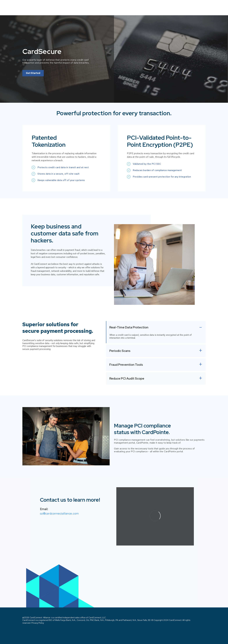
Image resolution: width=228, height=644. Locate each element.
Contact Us (196, 5)
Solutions (172, 5)
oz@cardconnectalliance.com (59, 509)
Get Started (33, 69)
